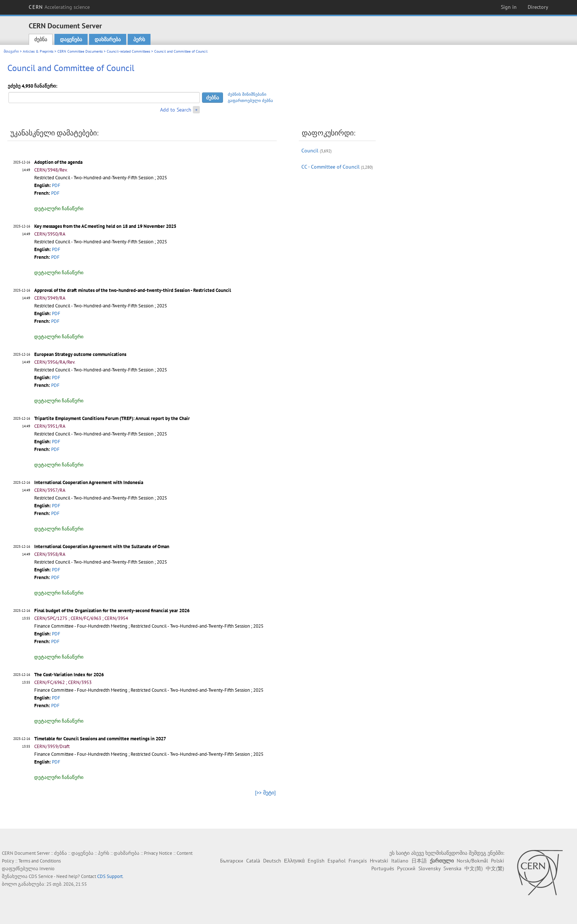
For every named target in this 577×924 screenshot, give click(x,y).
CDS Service (41, 876)
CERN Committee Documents (80, 51)
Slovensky (429, 868)
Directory (538, 7)
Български (232, 861)
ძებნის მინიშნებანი (247, 94)
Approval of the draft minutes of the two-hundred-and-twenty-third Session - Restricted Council (133, 290)
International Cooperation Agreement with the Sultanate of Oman (102, 546)
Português (383, 868)
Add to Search (176, 110)
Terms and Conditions (40, 861)
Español (337, 861)
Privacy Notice (158, 853)
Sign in (509, 7)
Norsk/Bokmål (472, 861)
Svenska (452, 868)
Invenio (47, 869)
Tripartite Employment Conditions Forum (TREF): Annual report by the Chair (112, 418)
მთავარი (11, 51)
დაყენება (71, 39)
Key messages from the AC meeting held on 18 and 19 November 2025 (105, 226)
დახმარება (108, 39)
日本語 (419, 861)
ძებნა (41, 39)
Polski (498, 861)
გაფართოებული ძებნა (250, 100)
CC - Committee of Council (330, 167)
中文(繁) (495, 868)
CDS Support (110, 876)
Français (358, 861)
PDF (56, 185)
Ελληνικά (294, 861)
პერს (139, 39)
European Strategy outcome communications (80, 354)
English (316, 861)
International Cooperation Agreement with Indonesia (89, 482)
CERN (59, 7)
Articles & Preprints (38, 51)
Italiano (400, 861)
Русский (406, 868)
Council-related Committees (128, 51)
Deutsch (272, 861)
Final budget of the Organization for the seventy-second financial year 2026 (112, 611)
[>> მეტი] (265, 793)
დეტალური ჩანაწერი (59, 209)
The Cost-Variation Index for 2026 (69, 675)
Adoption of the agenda (58, 162)
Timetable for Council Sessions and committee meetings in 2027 (100, 739)
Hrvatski (379, 861)
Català (253, 861)
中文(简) (474, 868)
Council (310, 151)
